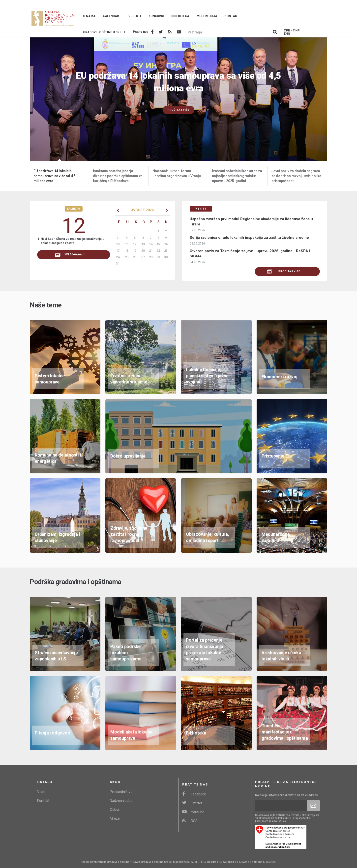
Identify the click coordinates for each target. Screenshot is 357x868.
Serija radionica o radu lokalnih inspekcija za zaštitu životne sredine (249, 238)
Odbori (115, 810)
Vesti (41, 792)
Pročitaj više (178, 110)
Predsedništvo (121, 792)
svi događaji (70, 255)
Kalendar (111, 16)
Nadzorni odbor (122, 801)
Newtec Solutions (251, 862)
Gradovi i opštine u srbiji (104, 32)
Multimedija (207, 16)
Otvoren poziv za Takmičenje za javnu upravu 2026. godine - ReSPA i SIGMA (250, 254)
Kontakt (232, 16)
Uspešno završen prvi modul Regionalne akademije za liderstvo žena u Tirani (251, 222)
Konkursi (156, 16)
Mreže (115, 818)
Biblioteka (180, 16)
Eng (287, 34)
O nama (89, 16)
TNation (271, 862)
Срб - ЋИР (292, 31)
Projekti (134, 16)
